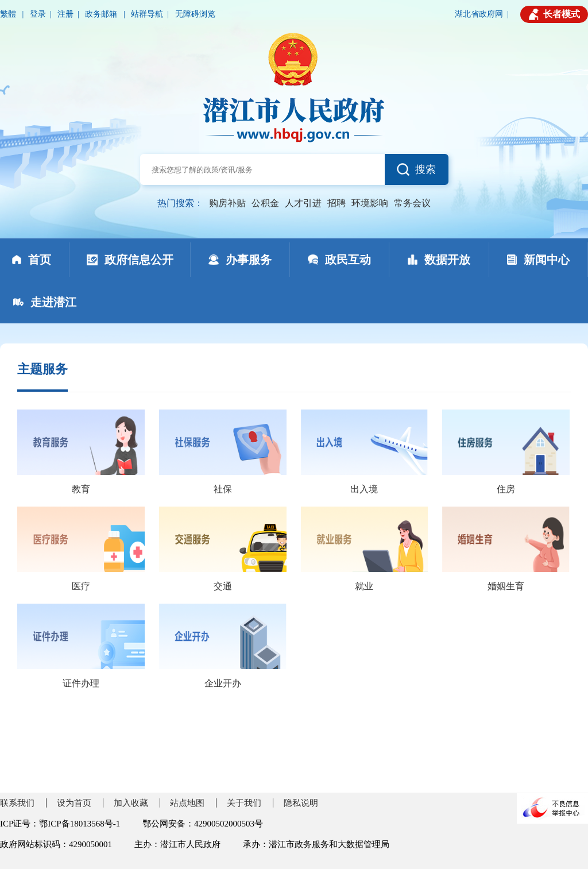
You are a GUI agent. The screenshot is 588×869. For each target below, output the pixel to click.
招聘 (336, 203)
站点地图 (187, 803)
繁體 (9, 14)
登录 (38, 14)
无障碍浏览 (195, 14)
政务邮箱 (102, 14)
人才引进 (303, 203)
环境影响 (370, 203)
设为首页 (74, 803)
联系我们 (17, 803)
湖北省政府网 (479, 14)
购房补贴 (227, 203)
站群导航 (147, 14)
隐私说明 (301, 803)
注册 (65, 14)
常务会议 (412, 203)
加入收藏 (131, 803)
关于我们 (244, 803)
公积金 (265, 203)
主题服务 (42, 369)
